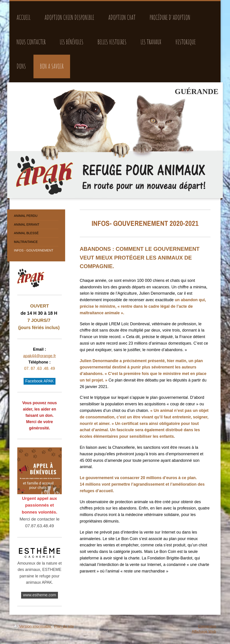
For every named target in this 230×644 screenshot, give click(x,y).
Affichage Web (204, 632)
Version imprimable (33, 626)
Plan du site (64, 626)
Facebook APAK (40, 381)
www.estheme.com (40, 595)
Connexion (207, 626)
